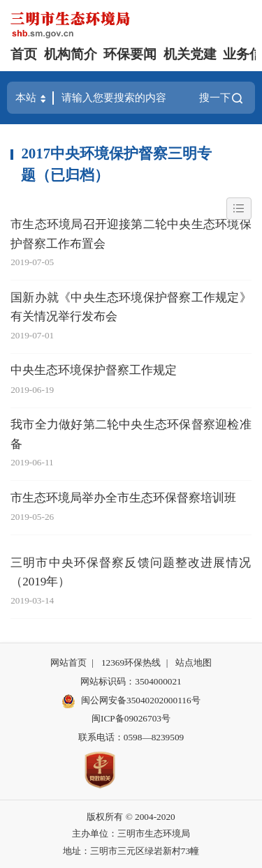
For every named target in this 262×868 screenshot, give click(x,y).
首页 (24, 54)
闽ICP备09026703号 (131, 718)
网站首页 (68, 663)
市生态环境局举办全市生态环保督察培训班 (123, 498)
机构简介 (71, 54)
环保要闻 (130, 54)
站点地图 (194, 663)
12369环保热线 (131, 663)
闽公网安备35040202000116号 (131, 701)
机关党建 (190, 54)
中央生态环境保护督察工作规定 (94, 370)
